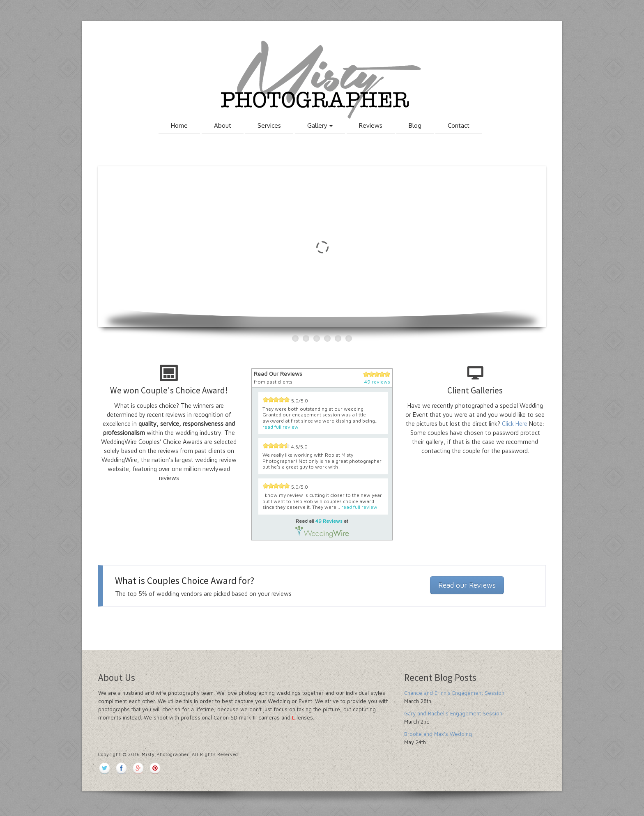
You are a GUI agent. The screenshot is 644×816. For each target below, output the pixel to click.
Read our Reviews (467, 585)
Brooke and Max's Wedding (438, 734)
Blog (415, 125)
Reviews (371, 125)
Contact (459, 125)
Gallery (320, 125)
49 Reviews (329, 521)
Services (269, 125)
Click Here (515, 424)
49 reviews (377, 382)
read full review (281, 427)
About (223, 125)
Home (179, 125)
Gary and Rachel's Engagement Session (453, 713)
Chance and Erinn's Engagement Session (454, 693)
